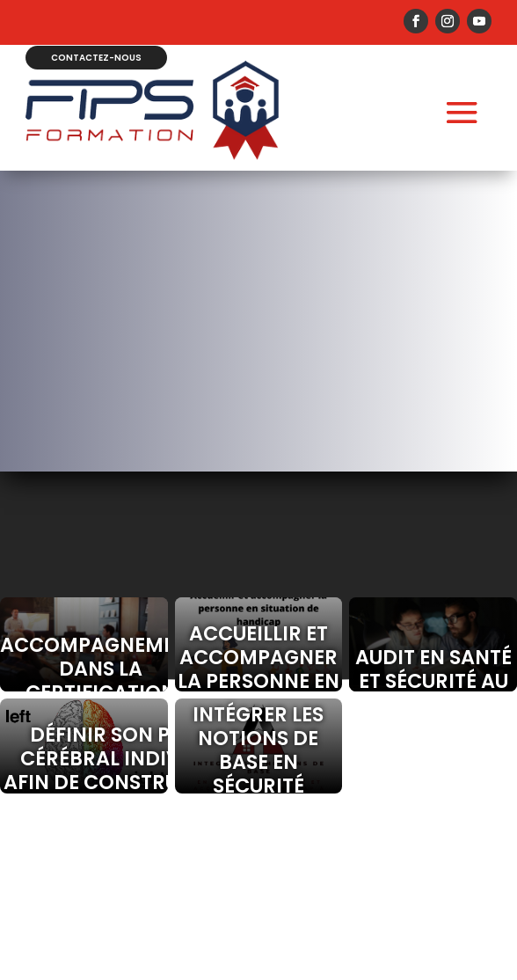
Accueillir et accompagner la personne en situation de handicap (258, 681)
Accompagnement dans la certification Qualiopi (84, 680)
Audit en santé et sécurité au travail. (433, 681)
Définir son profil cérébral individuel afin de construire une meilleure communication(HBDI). (84, 782)
